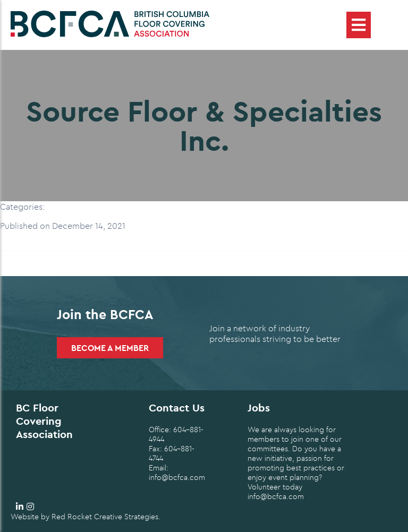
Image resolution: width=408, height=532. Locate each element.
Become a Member (110, 348)
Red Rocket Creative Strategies (105, 517)
